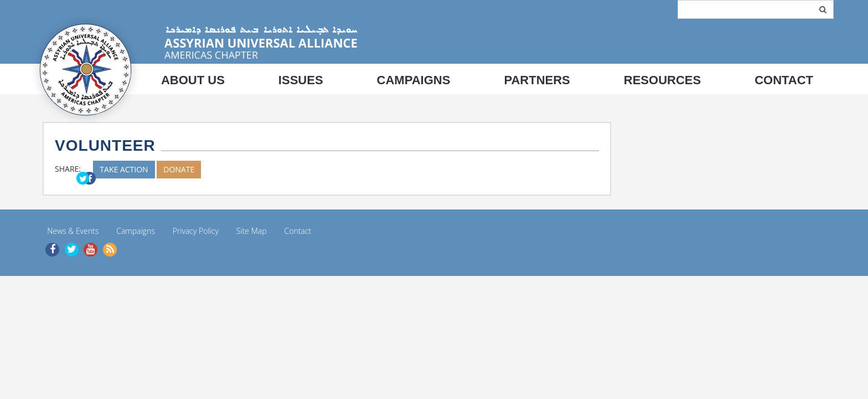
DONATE (179, 169)
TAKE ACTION (124, 169)
